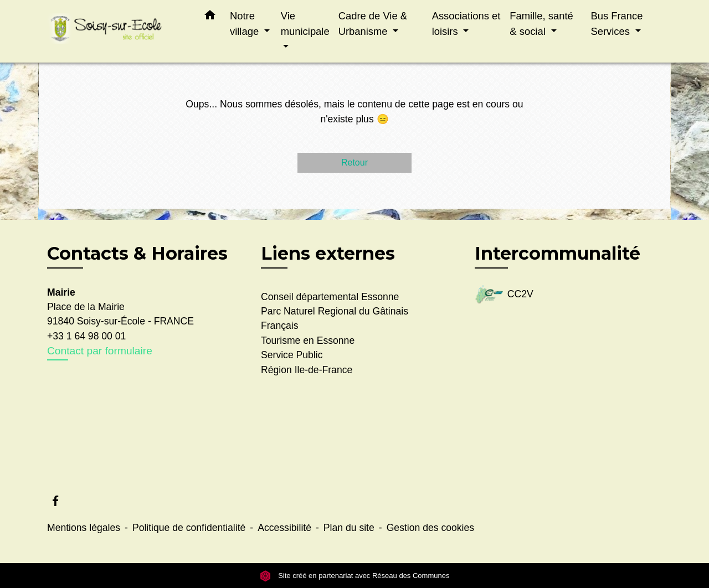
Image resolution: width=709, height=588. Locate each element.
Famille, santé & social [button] (541, 24)
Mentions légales (84, 528)
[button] (210, 17)
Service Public (292, 355)
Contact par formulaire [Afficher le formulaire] (100, 351)
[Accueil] (116, 31)
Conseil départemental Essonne (330, 297)
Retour (354, 163)
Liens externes (328, 253)
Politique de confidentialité (189, 528)
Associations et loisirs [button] (466, 24)
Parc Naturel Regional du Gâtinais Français (335, 318)
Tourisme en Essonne (308, 341)
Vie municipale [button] (305, 24)
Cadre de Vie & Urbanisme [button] (373, 24)
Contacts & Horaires (137, 254)
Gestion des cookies (430, 528)
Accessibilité (284, 528)
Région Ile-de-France (307, 370)
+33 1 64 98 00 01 (86, 336)
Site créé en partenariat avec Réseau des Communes (355, 576)
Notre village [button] (246, 24)
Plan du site (349, 528)
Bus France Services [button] (616, 24)
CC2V (504, 295)
